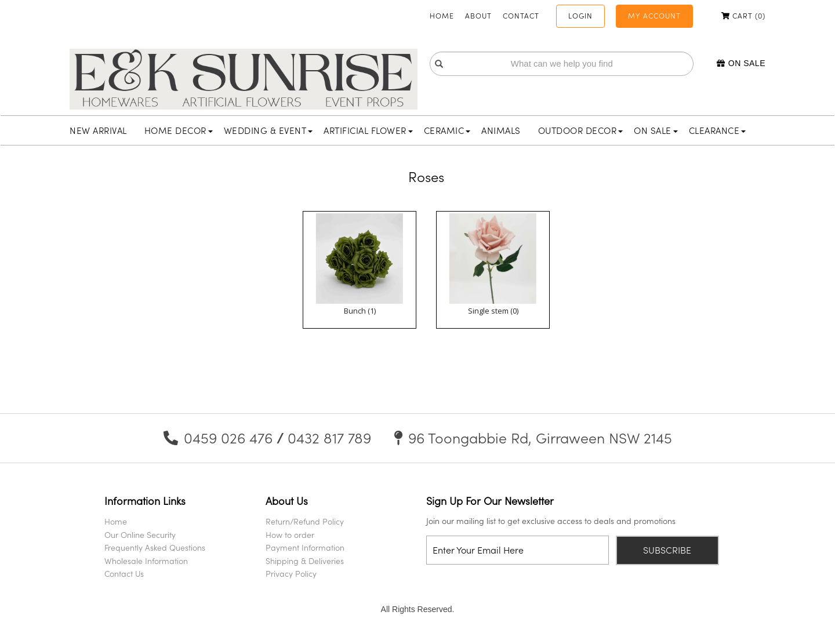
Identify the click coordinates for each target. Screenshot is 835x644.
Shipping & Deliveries (305, 561)
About (478, 16)
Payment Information (305, 547)
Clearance (718, 130)
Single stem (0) (493, 311)
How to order (290, 535)
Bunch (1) (360, 311)
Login (580, 16)
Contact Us (124, 574)
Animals (501, 130)
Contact (521, 16)
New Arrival (98, 130)
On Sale (741, 63)
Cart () (743, 16)
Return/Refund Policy (305, 521)
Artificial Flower (368, 130)
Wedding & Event (268, 130)
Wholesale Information (146, 561)
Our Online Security (140, 535)
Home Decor (179, 130)
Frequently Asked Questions (155, 547)
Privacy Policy (291, 574)
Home (442, 16)
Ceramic (447, 130)
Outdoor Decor (581, 130)
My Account (654, 16)
